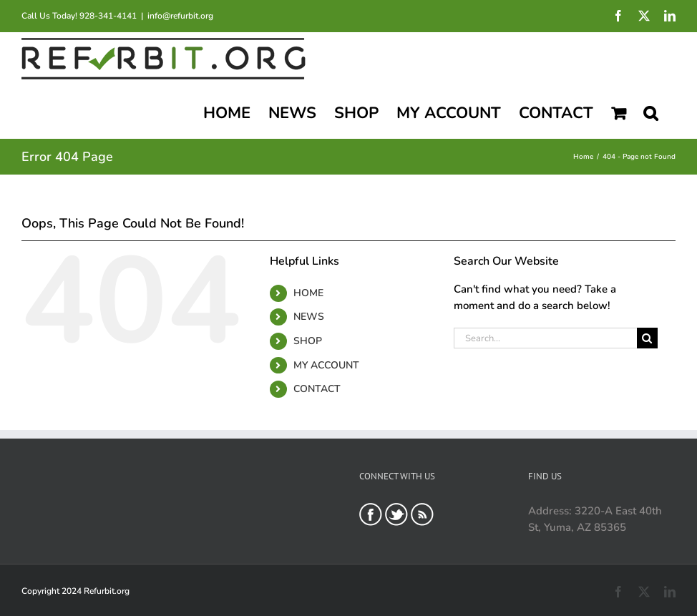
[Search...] (545, 338)
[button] (650, 112)
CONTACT (317, 389)
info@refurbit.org (180, 16)
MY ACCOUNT (326, 365)
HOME (308, 293)
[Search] (647, 338)
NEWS (309, 317)
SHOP (308, 341)
